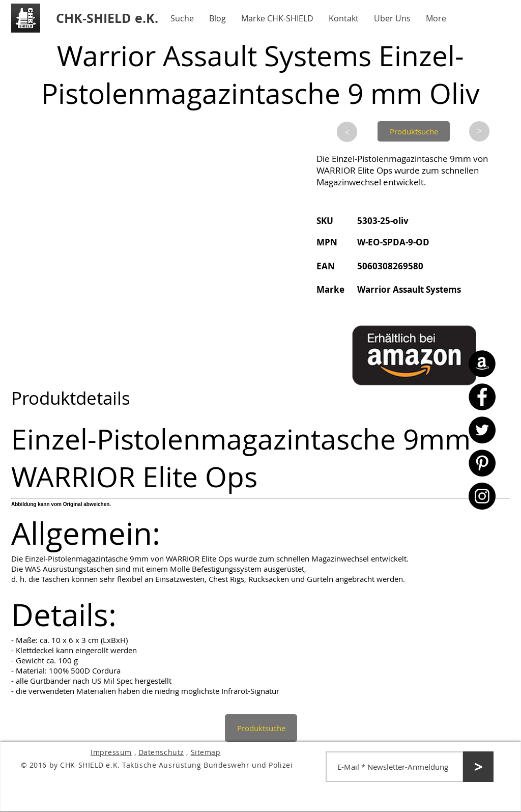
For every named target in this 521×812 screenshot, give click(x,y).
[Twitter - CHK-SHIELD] (482, 430)
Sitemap (206, 752)
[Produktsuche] (414, 131)
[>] (347, 132)
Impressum (111, 752)
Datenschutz (161, 752)
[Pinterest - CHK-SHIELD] (482, 463)
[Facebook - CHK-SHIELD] (482, 397)
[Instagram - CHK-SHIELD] (482, 496)
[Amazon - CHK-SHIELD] (482, 364)
